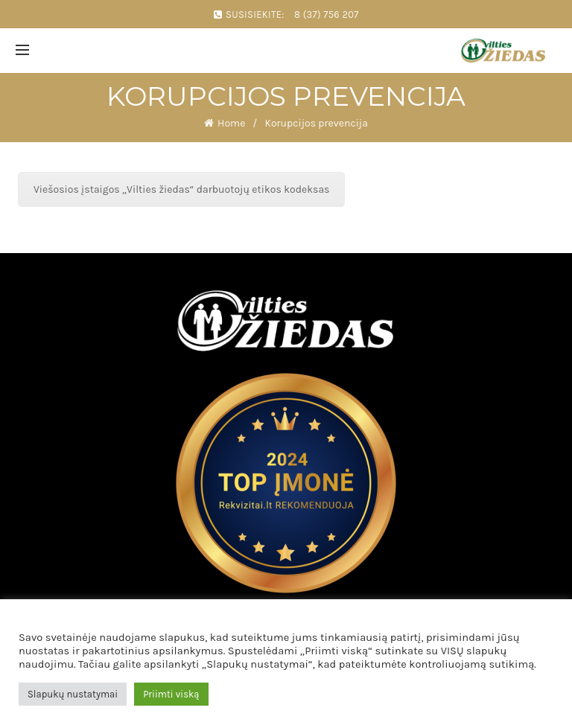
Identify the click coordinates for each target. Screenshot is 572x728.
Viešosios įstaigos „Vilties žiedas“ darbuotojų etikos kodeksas (181, 189)
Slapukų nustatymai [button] (73, 694)
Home (231, 123)
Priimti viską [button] (171, 694)
